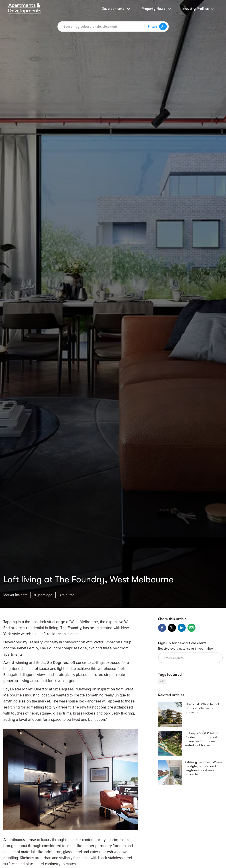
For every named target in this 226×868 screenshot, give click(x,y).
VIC (162, 681)
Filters (152, 27)
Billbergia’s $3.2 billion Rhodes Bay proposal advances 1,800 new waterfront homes (202, 739)
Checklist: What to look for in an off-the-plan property (202, 708)
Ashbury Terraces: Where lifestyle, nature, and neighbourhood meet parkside (203, 768)
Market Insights (15, 595)
